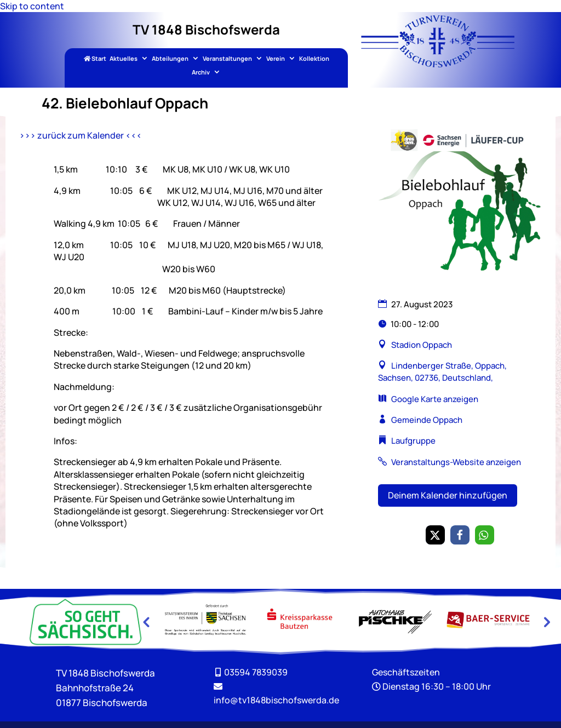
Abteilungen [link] (170, 59)
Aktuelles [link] (124, 59)
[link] (438, 64)
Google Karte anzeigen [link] (435, 399)
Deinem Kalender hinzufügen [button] (448, 495)
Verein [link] (276, 59)
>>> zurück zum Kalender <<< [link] (81, 135)
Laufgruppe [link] (413, 441)
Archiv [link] (201, 73)
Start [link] (95, 59)
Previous (146, 622)
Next (546, 622)
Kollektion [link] (314, 59)
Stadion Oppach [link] (422, 345)
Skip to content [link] (32, 6)
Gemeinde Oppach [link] (427, 420)
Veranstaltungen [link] (227, 59)
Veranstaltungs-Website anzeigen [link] (456, 462)
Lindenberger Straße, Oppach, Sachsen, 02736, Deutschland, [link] (442, 372)
